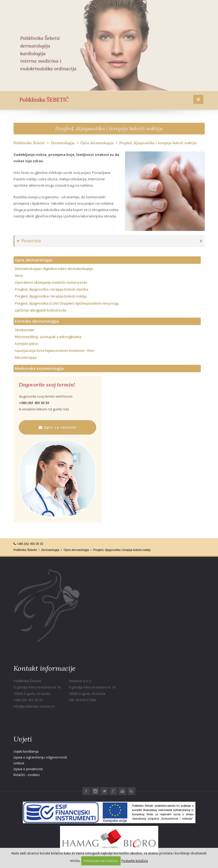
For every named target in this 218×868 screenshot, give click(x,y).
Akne (19, 275)
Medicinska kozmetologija (39, 368)
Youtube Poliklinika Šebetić (122, 791)
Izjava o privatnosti (28, 769)
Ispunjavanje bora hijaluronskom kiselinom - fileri (55, 350)
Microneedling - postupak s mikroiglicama (48, 337)
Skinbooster (25, 330)
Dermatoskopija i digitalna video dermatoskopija (54, 269)
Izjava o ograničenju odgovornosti (40, 757)
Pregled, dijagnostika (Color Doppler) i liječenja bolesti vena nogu (67, 303)
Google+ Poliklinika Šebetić (113, 791)
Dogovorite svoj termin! (47, 385)
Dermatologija (63, 143)
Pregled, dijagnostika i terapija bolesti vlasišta (52, 289)
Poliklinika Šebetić (29, 143)
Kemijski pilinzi (27, 344)
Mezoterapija (26, 357)
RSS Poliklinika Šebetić (131, 791)
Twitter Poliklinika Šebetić (104, 791)
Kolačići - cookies (27, 775)
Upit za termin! (57, 427)
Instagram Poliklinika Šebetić (95, 791)
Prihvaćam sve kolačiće (101, 861)
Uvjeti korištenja (26, 751)
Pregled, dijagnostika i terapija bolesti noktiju (109, 128)
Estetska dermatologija (37, 321)
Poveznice (29, 241)
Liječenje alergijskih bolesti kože (41, 310)
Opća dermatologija (97, 143)
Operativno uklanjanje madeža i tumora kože (51, 282)
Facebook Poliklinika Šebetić (86, 791)
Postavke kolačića (135, 861)
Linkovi (19, 763)
